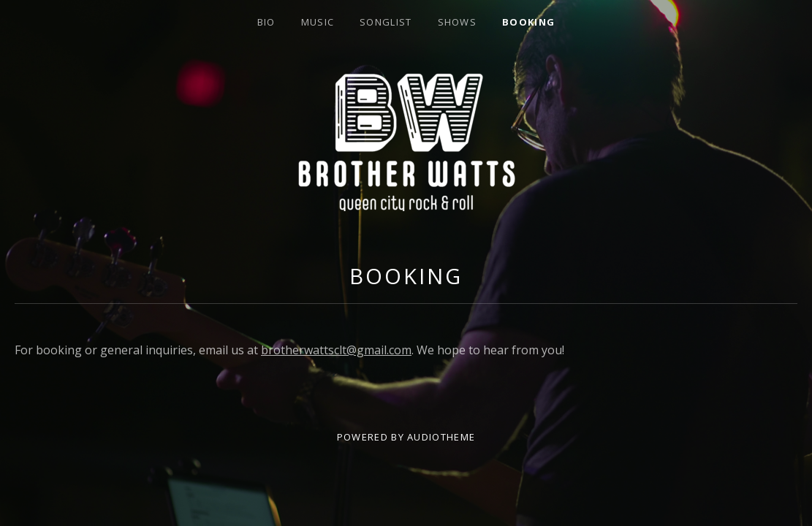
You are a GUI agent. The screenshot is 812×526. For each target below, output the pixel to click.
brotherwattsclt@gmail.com (336, 350)
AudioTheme (441, 437)
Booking (528, 22)
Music (318, 22)
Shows (458, 22)
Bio (266, 22)
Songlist (386, 22)
